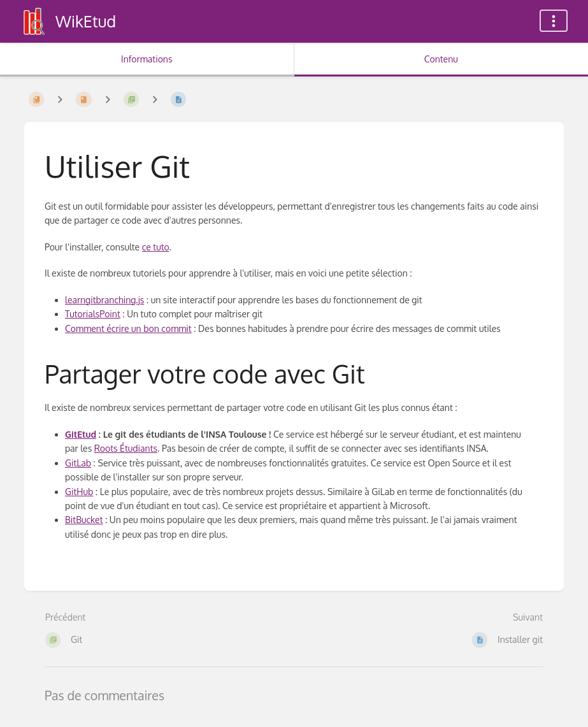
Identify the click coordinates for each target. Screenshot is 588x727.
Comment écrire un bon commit (128, 328)
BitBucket (84, 520)
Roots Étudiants (126, 448)
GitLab (78, 463)
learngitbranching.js (104, 300)
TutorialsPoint (93, 314)
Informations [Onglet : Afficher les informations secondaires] (147, 59)
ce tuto (156, 247)
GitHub (79, 492)
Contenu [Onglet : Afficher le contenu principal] (441, 59)
